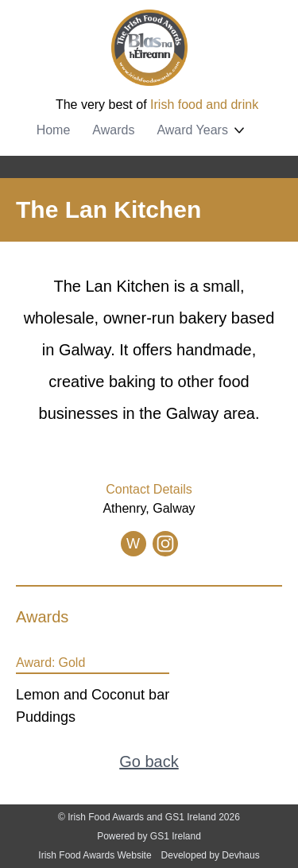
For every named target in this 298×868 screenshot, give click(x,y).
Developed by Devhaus (211, 855)
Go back (149, 761)
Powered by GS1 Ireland (149, 836)
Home (54, 130)
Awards (113, 130)
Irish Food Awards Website (95, 855)
